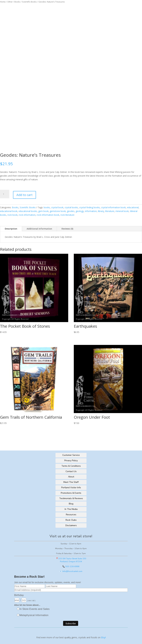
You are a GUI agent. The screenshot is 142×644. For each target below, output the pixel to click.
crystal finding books (90, 207)
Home (3, 2)
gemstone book (58, 211)
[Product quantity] (5, 194)
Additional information (39, 229)
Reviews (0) (67, 229)
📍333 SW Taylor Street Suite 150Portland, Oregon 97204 (71, 560)
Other (10, 2)
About (71, 477)
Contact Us (71, 471)
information (91, 211)
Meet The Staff (71, 482)
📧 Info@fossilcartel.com (71, 571)
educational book (9, 211)
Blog (71, 504)
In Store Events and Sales (35, 609)
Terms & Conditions (71, 466)
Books (17, 2)
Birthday (19, 595)
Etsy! (103, 637)
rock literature (67, 215)
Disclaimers (71, 525)
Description (11, 229)
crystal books (71, 207)
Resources (71, 515)
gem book (43, 211)
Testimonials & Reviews (71, 498)
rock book (12, 215)
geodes (71, 211)
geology (80, 211)
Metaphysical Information (34, 615)
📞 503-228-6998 (71, 566)
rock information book (48, 215)
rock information (27, 215)
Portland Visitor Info (71, 488)
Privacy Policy (71, 461)
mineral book (122, 211)
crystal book (57, 207)
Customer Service (71, 455)
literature (110, 211)
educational (133, 207)
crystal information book (113, 207)
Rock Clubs (71, 520)
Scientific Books (29, 2)
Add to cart (24, 195)
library (101, 211)
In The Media (71, 509)
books (47, 207)
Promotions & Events (71, 493)
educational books (28, 211)
